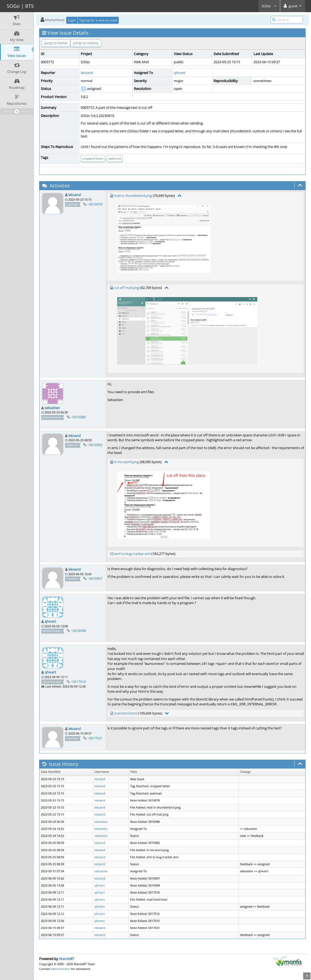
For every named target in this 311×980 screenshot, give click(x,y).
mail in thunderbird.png (133, 196)
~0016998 (78, 631)
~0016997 (95, 578)
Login (72, 20)
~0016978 (95, 204)
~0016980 (78, 417)
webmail (115, 158)
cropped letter (93, 158)
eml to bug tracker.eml (133, 554)
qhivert (180, 73)
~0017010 (78, 682)
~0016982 (95, 445)
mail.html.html (126, 713)
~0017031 (95, 738)
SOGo (269, 6)
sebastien (52, 408)
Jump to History (86, 43)
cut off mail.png (126, 288)
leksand (87, 73)
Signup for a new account (98, 20)
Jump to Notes (56, 43)
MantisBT (67, 959)
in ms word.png (126, 462)
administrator (60, 969)
